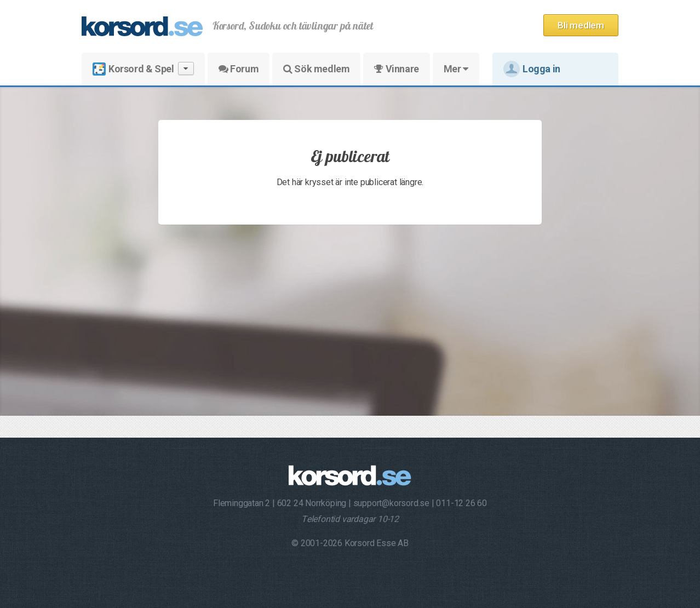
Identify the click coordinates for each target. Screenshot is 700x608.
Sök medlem (316, 69)
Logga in (532, 69)
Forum (239, 69)
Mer (456, 69)
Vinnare (396, 69)
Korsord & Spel (143, 69)
